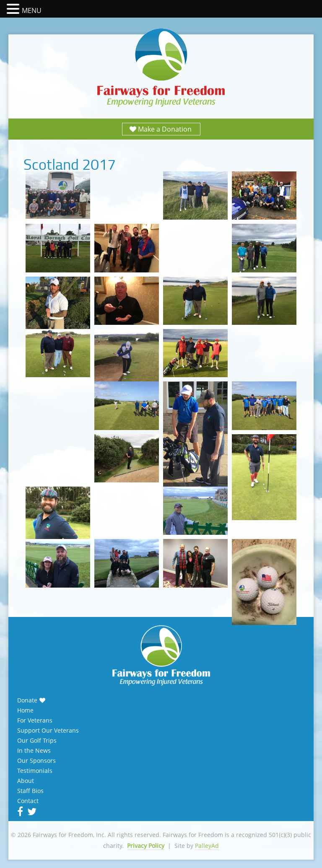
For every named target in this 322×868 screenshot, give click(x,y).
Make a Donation (165, 129)
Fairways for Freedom (161, 68)
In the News (34, 751)
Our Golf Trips (37, 741)
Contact (28, 801)
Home (25, 710)
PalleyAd (207, 846)
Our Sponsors (36, 761)
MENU (32, 10)
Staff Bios (30, 791)
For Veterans (35, 720)
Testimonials (35, 771)
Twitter (31, 811)
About (26, 781)
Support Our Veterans (48, 731)
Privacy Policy (146, 846)
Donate (27, 700)
